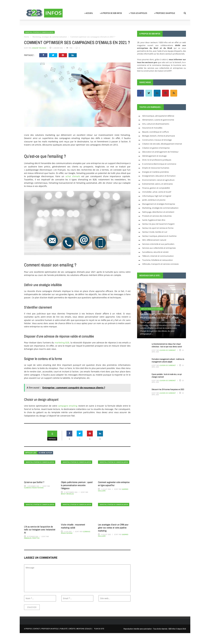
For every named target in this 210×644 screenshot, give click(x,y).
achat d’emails (73, 176)
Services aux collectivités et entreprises (159, 248)
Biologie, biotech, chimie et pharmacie (159, 136)
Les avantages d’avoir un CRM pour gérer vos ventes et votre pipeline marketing (113, 528)
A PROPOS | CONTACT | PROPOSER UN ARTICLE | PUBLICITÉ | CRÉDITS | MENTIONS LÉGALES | (58, 629)
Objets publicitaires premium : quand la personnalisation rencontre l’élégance (77, 485)
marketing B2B (62, 343)
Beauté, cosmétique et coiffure (155, 132)
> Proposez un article (165, 13)
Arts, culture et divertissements (156, 124)
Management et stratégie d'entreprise (159, 204)
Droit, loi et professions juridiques (157, 160)
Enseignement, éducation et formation (159, 176)
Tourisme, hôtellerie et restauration (157, 260)
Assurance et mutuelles (152, 128)
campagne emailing (68, 406)
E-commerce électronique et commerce (159, 164)
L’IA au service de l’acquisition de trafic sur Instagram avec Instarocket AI (40, 530)
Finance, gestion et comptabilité (156, 188)
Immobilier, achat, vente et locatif (157, 192)
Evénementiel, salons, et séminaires (157, 184)
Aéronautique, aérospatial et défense (158, 116)
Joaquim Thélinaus (39, 48)
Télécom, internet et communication (158, 256)
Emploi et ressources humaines (156, 168)
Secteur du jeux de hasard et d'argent (158, 224)
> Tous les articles (138, 13)
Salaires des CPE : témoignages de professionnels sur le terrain (161, 316)
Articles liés (31, 453)
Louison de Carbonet (168, 350)
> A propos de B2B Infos (111, 13)
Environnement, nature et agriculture (158, 180)
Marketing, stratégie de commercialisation (39, 32)
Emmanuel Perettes (32, 538)
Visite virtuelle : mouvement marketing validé (73, 526)
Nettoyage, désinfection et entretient (158, 212)
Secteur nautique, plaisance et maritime (159, 236)
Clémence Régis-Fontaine (34, 488)
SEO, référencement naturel (154, 240)
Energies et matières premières (156, 172)
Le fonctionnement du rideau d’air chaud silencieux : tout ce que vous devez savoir (167, 345)
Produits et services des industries (157, 216)
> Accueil (89, 13)
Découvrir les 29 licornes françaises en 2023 (168, 389)
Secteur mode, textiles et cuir (155, 232)
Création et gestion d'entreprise (156, 148)
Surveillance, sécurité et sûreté (155, 252)
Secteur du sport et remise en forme (158, 228)
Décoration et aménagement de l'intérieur (160, 152)
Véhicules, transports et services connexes (160, 264)
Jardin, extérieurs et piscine (154, 200)
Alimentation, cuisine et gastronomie (158, 120)
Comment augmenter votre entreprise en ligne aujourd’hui (114, 484)
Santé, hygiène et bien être (154, 220)
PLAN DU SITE (99, 629)
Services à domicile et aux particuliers (158, 244)
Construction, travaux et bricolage (157, 140)
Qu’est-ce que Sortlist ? (34, 482)
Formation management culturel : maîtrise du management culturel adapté (168, 360)
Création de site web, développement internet (162, 144)
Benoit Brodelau (67, 494)
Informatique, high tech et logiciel (157, 196)
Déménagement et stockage (154, 156)
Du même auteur (45, 453)
